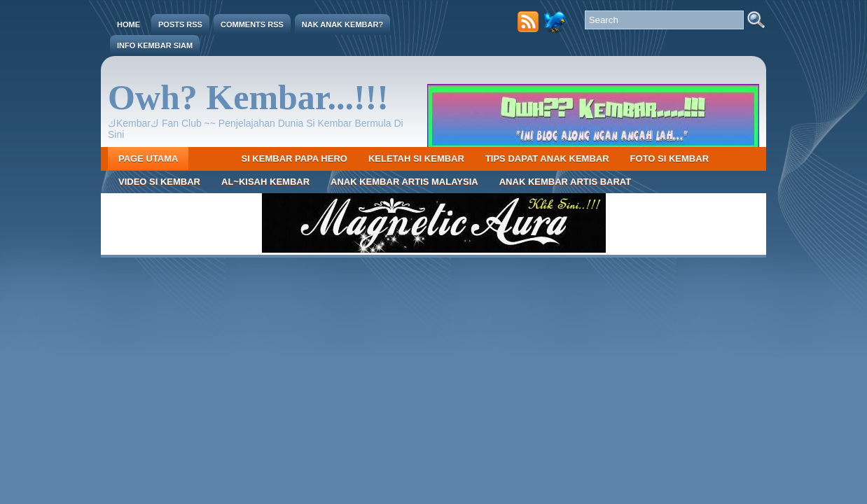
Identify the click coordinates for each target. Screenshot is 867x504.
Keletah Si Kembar (416, 159)
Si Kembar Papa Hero (294, 159)
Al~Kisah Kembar (265, 182)
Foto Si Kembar (670, 159)
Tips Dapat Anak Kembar (547, 159)
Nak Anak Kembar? (342, 24)
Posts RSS (180, 24)
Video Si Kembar (159, 182)
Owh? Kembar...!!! (248, 97)
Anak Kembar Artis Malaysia (404, 182)
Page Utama (148, 159)
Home (129, 24)
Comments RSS (252, 24)
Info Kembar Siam (155, 45)
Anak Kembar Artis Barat (566, 182)
